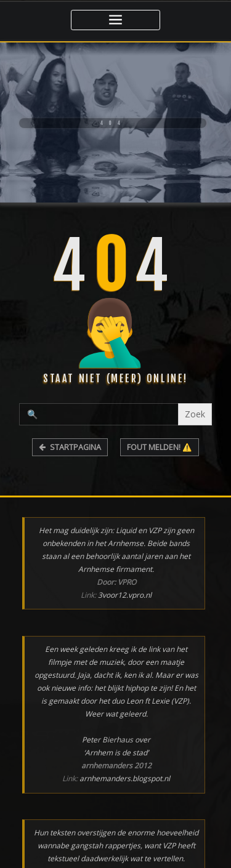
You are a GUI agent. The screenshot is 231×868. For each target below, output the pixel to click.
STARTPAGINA (70, 447)
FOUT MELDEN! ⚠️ (160, 447)
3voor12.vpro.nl (125, 595)
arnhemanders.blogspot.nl (125, 778)
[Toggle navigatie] (115, 20)
